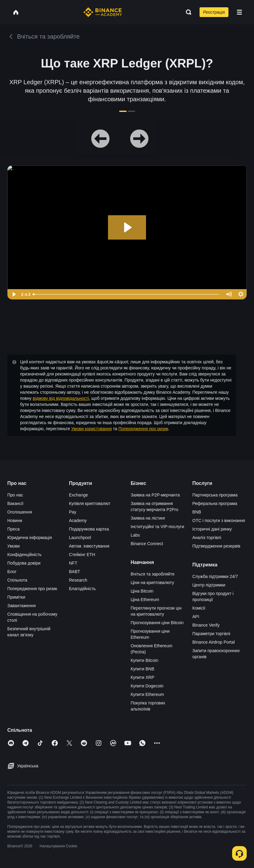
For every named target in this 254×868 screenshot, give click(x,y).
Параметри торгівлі (211, 634)
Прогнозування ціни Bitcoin (157, 623)
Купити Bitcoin (145, 660)
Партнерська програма (215, 495)
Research (78, 580)
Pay (73, 512)
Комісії (199, 608)
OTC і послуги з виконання (219, 520)
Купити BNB (143, 669)
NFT (73, 563)
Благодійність (82, 589)
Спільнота (17, 580)
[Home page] (103, 12)
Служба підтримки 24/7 (215, 576)
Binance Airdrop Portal (213, 642)
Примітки (16, 597)
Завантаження (21, 606)
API (196, 617)
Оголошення (20, 512)
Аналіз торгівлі (207, 538)
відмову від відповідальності (61, 398)
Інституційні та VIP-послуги (158, 527)
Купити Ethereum (147, 694)
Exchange (78, 495)
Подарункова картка (89, 529)
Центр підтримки (209, 585)
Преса (13, 529)
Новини (15, 520)
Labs (135, 535)
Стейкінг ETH (82, 555)
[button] (239, 12)
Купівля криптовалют (90, 503)
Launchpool (80, 538)
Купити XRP (143, 677)
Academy (78, 520)
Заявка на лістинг (148, 518)
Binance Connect (147, 544)
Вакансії (15, 503)
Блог (12, 572)
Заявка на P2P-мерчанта (155, 495)
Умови (14, 546)
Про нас (15, 495)
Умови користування (91, 429)
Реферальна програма (215, 503)
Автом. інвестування (89, 546)
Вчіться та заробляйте (153, 574)
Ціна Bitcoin (142, 591)
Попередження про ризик (143, 429)
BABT (75, 572)
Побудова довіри (24, 563)
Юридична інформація (30, 538)
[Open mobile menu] (239, 12)
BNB (197, 512)
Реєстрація (214, 12)
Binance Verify (206, 625)
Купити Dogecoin (147, 686)
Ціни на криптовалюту (153, 583)
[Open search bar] (187, 12)
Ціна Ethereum (145, 600)
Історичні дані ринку (212, 529)
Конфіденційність (24, 555)
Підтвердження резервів (216, 546)
